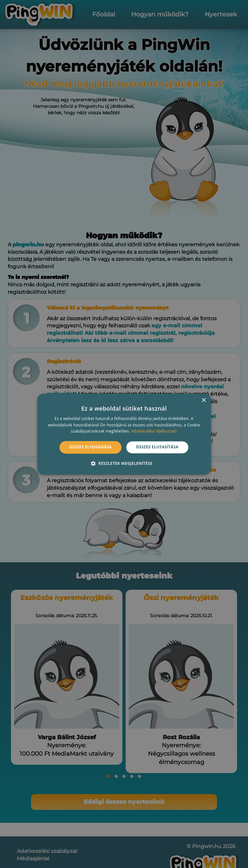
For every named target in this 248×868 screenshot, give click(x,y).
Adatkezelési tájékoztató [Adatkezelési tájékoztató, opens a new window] (154, 431)
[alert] (124, 434)
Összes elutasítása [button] (157, 447)
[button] (124, 463)
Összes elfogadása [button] (90, 447)
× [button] (204, 400)
